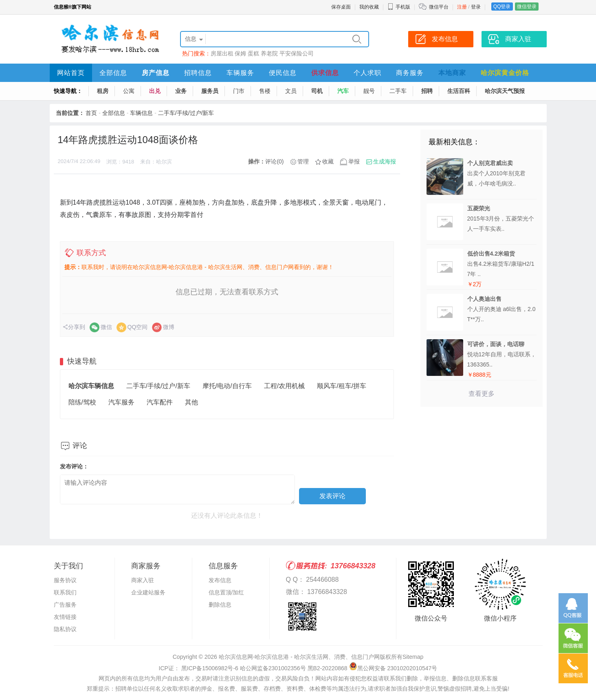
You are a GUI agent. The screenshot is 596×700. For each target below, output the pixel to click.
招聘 (427, 91)
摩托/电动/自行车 (227, 386)
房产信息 (156, 73)
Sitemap (413, 657)
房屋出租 (222, 53)
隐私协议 (65, 629)
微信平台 (439, 7)
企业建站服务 (148, 592)
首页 (91, 113)
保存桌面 (341, 7)
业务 (181, 91)
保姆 (240, 53)
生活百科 (459, 91)
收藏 (328, 161)
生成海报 (385, 161)
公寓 (129, 91)
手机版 (399, 7)
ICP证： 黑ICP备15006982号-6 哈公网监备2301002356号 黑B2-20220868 (253, 668)
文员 (291, 91)
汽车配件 (160, 402)
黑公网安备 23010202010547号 (393, 668)
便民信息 (283, 73)
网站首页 (71, 73)
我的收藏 (369, 7)
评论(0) (274, 161)
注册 (462, 7)
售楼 (265, 91)
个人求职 (367, 73)
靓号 (369, 91)
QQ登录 (502, 7)
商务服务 (410, 73)
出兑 (155, 91)
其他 (191, 402)
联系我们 (65, 592)
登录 (476, 7)
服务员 (210, 91)
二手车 (398, 91)
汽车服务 (121, 402)
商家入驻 (143, 580)
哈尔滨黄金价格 (505, 73)
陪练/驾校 (82, 402)
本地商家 (452, 73)
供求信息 (325, 73)
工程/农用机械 (284, 386)
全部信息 (113, 73)
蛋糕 (253, 53)
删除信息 (220, 605)
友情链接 (65, 617)
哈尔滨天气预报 (505, 91)
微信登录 (527, 7)
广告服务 (65, 605)
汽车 (343, 91)
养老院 (269, 53)
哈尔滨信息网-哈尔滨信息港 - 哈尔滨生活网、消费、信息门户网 (299, 657)
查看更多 (482, 394)
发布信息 (220, 580)
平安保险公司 (297, 53)
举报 (354, 161)
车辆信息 (141, 113)
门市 (239, 91)
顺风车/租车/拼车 (342, 386)
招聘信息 (198, 73)
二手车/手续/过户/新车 (186, 113)
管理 (303, 161)
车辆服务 (240, 73)
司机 (317, 91)
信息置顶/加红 (227, 592)
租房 (103, 91)
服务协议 (65, 580)
